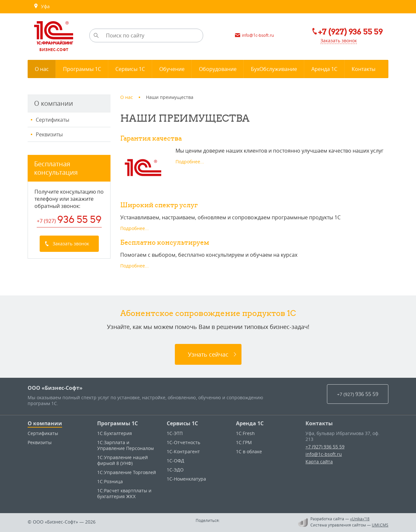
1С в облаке (249, 451)
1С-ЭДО (175, 470)
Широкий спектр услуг (159, 205)
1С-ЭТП (175, 433)
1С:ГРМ (244, 442)
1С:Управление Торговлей (127, 472)
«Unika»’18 (360, 519)
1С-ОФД (175, 461)
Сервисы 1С (182, 423)
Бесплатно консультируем (165, 242)
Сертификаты (52, 120)
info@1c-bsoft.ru (324, 454)
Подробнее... (190, 162)
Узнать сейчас (208, 354)
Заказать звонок (339, 41)
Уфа (42, 7)
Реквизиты (49, 134)
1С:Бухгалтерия (115, 433)
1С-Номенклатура (186, 479)
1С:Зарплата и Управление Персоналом (125, 445)
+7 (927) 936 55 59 (325, 447)
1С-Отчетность (183, 442)
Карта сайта (319, 462)
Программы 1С (117, 423)
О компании (45, 423)
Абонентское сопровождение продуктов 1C (208, 313)
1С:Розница (110, 481)
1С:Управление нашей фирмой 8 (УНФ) (123, 460)
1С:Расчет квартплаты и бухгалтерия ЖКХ (124, 493)
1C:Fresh (245, 433)
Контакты (319, 423)
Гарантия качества (151, 138)
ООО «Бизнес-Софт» (55, 388)
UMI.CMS (380, 525)
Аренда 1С (250, 423)
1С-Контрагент (183, 451)
